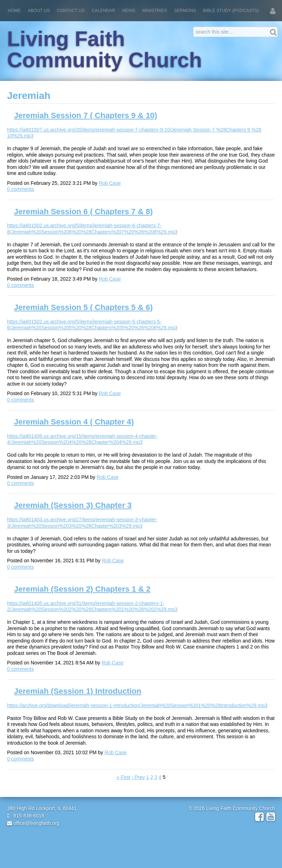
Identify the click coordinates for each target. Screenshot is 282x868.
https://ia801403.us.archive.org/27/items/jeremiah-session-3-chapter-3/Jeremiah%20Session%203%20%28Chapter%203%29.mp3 (82, 523)
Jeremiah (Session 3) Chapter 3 (73, 505)
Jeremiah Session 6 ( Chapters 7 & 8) (83, 212)
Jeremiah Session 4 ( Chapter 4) (74, 422)
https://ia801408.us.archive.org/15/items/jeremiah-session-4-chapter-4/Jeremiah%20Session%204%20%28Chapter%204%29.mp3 (82, 439)
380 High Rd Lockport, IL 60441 (42, 808)
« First (123, 777)
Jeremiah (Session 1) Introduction (78, 691)
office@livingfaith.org (33, 823)
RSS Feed (265, 107)
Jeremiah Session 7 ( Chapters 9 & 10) (86, 115)
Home (14, 11)
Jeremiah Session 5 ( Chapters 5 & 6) (83, 307)
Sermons (185, 11)
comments (20, 189)
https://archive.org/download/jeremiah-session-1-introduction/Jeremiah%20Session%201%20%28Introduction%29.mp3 (137, 705)
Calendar (104, 11)
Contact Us (71, 11)
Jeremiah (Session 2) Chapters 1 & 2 (82, 589)
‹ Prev (138, 777)
